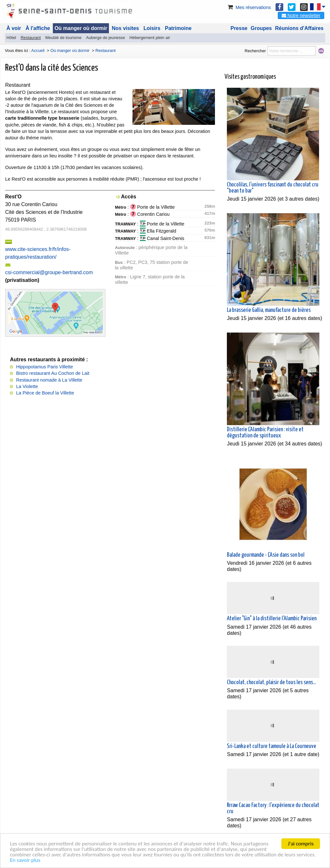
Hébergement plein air (150, 38)
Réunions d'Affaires (300, 28)
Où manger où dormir (81, 28)
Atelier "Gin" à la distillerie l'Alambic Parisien (272, 619)
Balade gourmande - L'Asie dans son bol (266, 555)
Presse (239, 28)
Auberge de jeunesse (106, 38)
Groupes (261, 28)
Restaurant (31, 38)
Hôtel (11, 38)
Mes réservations (249, 7)
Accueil (38, 50)
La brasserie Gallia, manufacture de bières (269, 310)
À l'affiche (38, 28)
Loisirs (152, 28)
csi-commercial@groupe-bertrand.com (49, 272)
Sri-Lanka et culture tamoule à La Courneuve (272, 746)
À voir (14, 28)
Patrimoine (178, 28)
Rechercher (255, 51)
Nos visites (125, 28)
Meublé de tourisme (63, 38)
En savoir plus (25, 860)
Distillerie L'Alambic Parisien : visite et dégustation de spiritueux (265, 433)
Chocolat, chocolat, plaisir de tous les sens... (271, 683)
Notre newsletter (301, 15)
